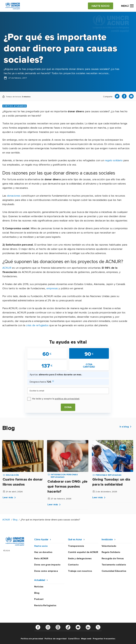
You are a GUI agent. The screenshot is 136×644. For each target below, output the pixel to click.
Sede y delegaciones (80, 559)
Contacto (73, 565)
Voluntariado (109, 546)
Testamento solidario (114, 565)
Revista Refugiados (45, 605)
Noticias (39, 587)
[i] (53, 381)
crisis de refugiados (37, 325)
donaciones (14, 196)
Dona (68, 407)
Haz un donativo (43, 552)
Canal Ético (74, 639)
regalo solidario (114, 160)
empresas (52, 288)
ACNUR (7, 268)
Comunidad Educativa (114, 571)
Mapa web (86, 639)
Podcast (39, 599)
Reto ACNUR (41, 559)
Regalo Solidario (111, 552)
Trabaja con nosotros (80, 571)
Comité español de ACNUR (83, 552)
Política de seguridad (56, 639)
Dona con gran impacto (47, 565)
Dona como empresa (46, 571)
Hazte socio (41, 546)
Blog (15, 520)
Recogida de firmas (113, 559)
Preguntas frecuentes (104, 639)
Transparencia (76, 546)
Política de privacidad (32, 639)
